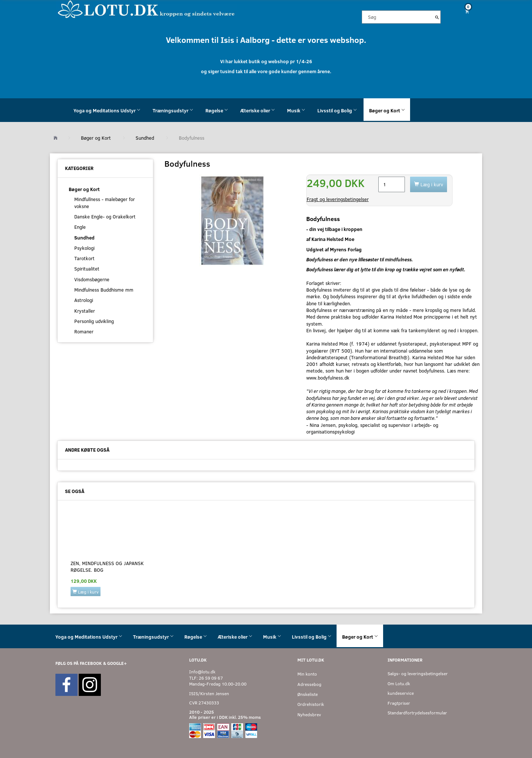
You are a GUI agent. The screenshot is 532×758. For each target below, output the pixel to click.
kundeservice (401, 693)
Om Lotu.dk (399, 684)
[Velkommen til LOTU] (146, 9)
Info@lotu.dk (202, 672)
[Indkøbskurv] (464, 11)
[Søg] (437, 17)
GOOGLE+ (117, 663)
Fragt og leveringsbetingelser (338, 199)
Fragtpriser (399, 703)
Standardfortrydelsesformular (417, 713)
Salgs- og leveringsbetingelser (418, 674)
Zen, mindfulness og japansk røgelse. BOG (107, 567)
